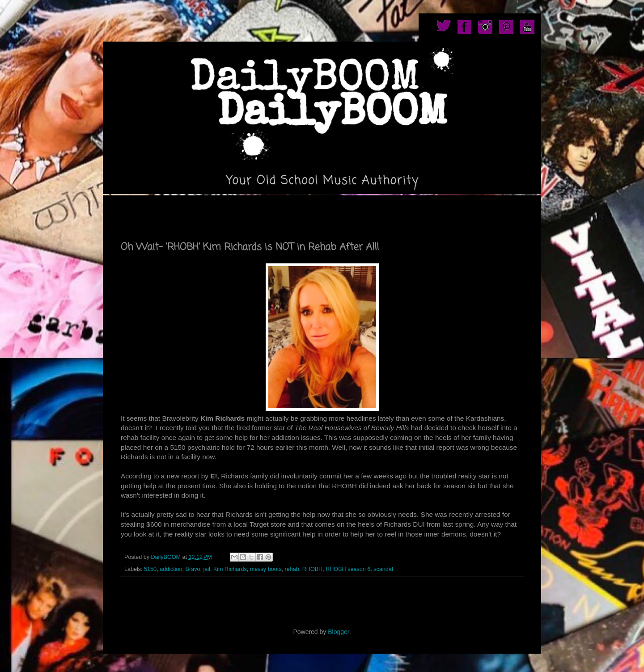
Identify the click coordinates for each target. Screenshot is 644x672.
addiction (171, 569)
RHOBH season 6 (348, 569)
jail (206, 569)
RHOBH (312, 569)
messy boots (266, 569)
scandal (383, 569)
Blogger (338, 632)
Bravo (193, 569)
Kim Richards (230, 569)
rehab (292, 569)
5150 (150, 569)
